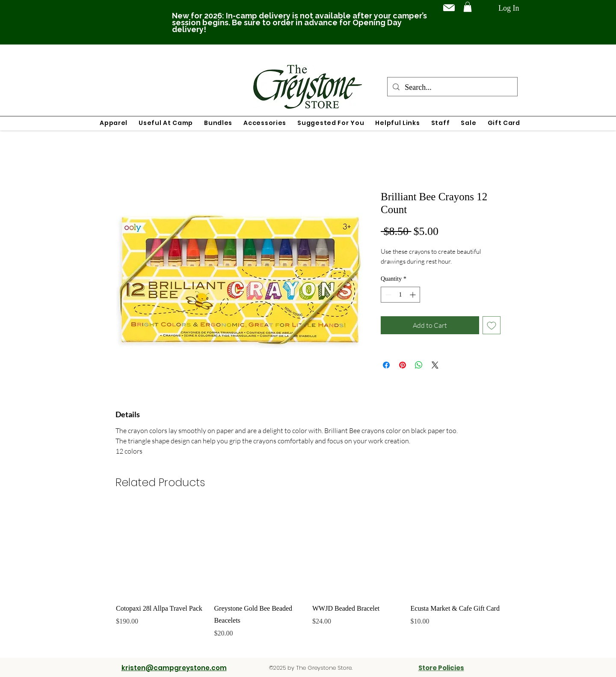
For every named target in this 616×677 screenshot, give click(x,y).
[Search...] (452, 88)
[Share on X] (435, 365)
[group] (308, 578)
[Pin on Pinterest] (403, 365)
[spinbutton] (400, 295)
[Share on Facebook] (386, 365)
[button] (468, 7)
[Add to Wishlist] (492, 325)
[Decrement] (387, 295)
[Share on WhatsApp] (419, 365)
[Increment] (413, 295)
